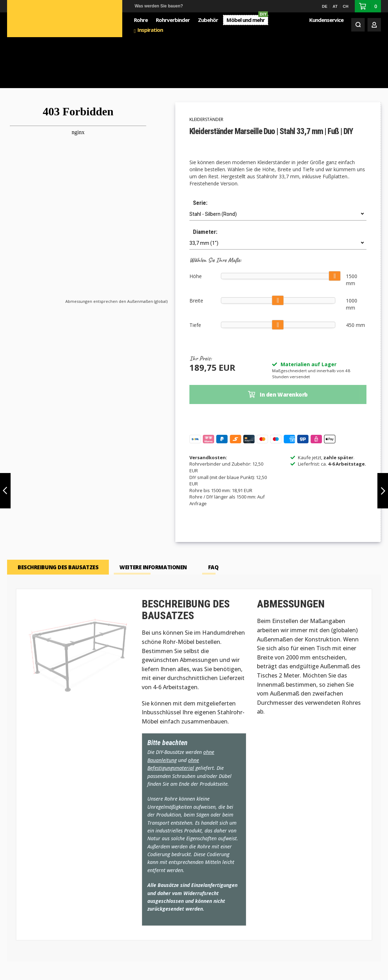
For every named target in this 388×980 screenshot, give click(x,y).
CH (346, 6)
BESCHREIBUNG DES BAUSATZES (58, 518)
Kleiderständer (206, 70)
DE (325, 6)
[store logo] (45, 19)
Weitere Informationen (153, 518)
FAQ (213, 518)
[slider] (335, 226)
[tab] (58, 518)
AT (335, 6)
